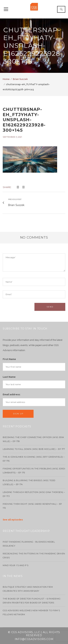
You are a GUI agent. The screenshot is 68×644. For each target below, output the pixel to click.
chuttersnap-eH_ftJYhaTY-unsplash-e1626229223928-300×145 (24, 120)
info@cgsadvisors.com (34, 639)
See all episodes (13, 520)
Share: (7, 187)
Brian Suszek (20, 79)
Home (6, 79)
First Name (9, 359)
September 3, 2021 (12, 137)
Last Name (9, 377)
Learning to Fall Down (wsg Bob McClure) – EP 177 (34, 449)
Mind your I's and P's (16, 565)
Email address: (12, 394)
